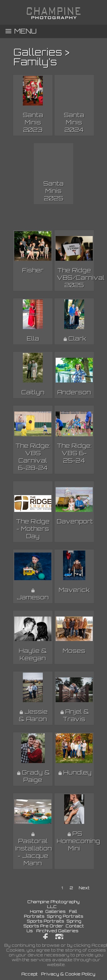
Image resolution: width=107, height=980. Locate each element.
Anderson (74, 392)
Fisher (33, 270)
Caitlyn (33, 392)
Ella (33, 338)
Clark (77, 338)
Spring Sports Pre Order (53, 923)
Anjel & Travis (76, 715)
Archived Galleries (57, 931)
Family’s (35, 62)
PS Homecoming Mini (78, 841)
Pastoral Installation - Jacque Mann (34, 852)
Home (37, 911)
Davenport (75, 521)
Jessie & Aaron (33, 715)
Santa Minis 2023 (33, 122)
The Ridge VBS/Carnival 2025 (81, 278)
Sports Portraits (46, 921)
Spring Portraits (65, 916)
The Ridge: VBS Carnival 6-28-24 (33, 457)
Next (84, 888)
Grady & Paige (36, 776)
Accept (30, 974)
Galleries (38, 52)
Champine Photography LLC (53, 904)
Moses (74, 651)
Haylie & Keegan (33, 654)
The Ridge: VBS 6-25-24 (74, 453)
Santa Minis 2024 (74, 122)
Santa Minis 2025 (53, 191)
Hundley (77, 772)
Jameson (33, 597)
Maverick (74, 590)
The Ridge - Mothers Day (33, 529)
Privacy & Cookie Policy (68, 974)
